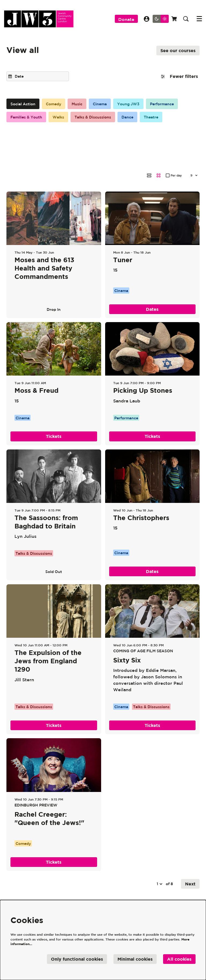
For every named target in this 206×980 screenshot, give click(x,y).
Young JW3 (128, 104)
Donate (126, 19)
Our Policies (96, 897)
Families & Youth (26, 117)
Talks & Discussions (93, 117)
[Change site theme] (161, 19)
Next (190, 856)
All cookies (179, 959)
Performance (162, 104)
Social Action (23, 104)
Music (77, 104)
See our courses (178, 51)
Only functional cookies (77, 959)
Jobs (115, 897)
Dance (127, 117)
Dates (152, 282)
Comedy (54, 104)
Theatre (151, 117)
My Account (147, 19)
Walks (58, 117)
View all (23, 50)
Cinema (100, 104)
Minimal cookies (135, 959)
